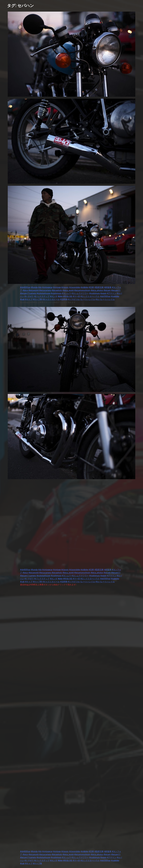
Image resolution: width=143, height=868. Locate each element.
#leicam (107, 290)
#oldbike (84, 287)
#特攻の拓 (68, 296)
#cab (22, 299)
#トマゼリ (29, 296)
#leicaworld (34, 290)
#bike (60, 296)
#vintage (57, 287)
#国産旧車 (99, 287)
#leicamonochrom (82, 290)
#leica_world (68, 290)
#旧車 (91, 287)
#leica (25, 290)
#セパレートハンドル (105, 299)
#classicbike (75, 287)
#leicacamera (45, 290)
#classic (65, 287)
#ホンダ (54, 296)
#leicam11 (116, 290)
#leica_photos (97, 290)
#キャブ (29, 299)
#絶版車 (108, 287)
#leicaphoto (57, 290)
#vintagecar (47, 287)
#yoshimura (56, 293)
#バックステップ (42, 296)
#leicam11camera (28, 293)
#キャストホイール (51, 299)
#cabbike (115, 296)
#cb (40, 287)
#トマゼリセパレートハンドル (81, 299)
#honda (34, 287)
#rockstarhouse (43, 293)
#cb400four (25, 287)
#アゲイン (112, 293)
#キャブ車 (37, 299)
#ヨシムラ (66, 293)
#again (103, 293)
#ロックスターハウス (90, 296)
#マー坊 (76, 296)
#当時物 (64, 299)
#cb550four (105, 296)
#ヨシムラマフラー (80, 293)
